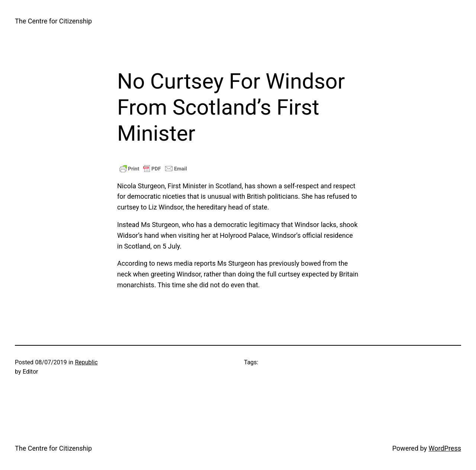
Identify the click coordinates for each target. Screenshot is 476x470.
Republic (86, 362)
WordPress (445, 448)
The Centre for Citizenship (53, 21)
